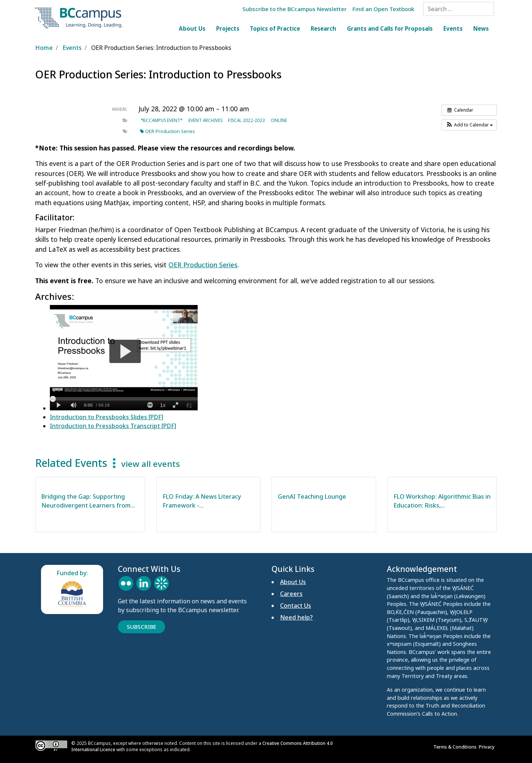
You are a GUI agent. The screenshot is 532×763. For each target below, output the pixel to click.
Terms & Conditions (456, 747)
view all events (151, 464)
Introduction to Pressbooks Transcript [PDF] (113, 426)
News (481, 28)
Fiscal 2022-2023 (246, 120)
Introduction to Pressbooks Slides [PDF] (107, 417)
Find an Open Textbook (383, 9)
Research (323, 28)
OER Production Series (168, 131)
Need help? (296, 617)
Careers (291, 594)
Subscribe (141, 627)
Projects (228, 28)
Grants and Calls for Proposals (390, 28)
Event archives (205, 120)
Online (279, 120)
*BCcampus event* (162, 120)
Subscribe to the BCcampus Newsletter (294, 9)
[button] (469, 125)
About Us (192, 28)
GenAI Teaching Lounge (312, 496)
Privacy (488, 747)
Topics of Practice (275, 28)
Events (453, 28)
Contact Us (296, 606)
